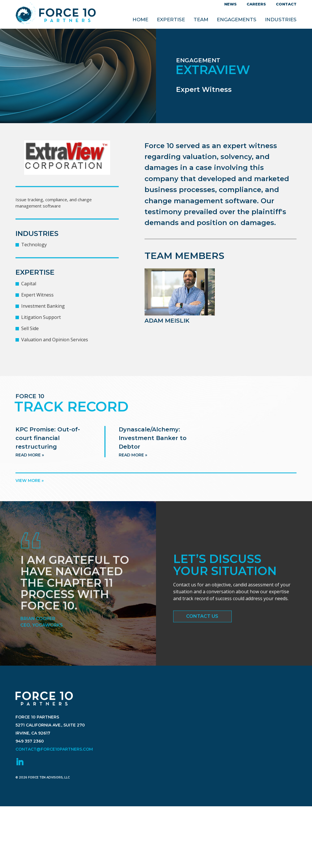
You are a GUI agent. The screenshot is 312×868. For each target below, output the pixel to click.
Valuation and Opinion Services (55, 340)
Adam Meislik (167, 321)
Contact (286, 4)
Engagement (198, 60)
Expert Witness (37, 295)
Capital (29, 284)
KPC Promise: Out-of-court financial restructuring (48, 446)
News (230, 4)
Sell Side (30, 328)
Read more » (30, 463)
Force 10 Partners (56, 14)
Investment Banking (43, 306)
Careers (256, 4)
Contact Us (202, 619)
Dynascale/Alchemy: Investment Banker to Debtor (153, 446)
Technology (34, 245)
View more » (30, 480)
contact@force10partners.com (54, 765)
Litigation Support (41, 317)
